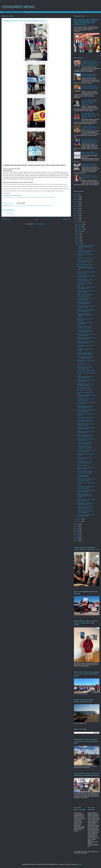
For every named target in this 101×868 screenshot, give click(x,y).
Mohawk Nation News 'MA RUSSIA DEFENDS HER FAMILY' (84, 496)
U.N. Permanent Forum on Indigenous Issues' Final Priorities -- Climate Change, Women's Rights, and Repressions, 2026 (87, 22)
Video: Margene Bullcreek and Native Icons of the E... (85, 504)
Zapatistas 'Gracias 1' (83, 465)
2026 (77, 195)
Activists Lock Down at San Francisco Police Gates (84, 327)
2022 (77, 204)
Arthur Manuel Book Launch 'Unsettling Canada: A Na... (85, 331)
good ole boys (11, 206)
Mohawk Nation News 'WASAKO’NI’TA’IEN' (83, 476)
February (80, 519)
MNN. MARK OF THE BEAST (85, 390)
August (79, 232)
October (80, 227)
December (80, 222)
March (79, 243)
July (79, 234)
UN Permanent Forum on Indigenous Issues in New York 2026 (90, 177)
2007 (77, 541)
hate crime (18, 206)
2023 (77, 202)
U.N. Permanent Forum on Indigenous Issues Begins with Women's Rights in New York (90, 141)
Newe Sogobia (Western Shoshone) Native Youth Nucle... (84, 315)
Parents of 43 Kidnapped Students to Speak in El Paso (86, 396)
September (80, 229)
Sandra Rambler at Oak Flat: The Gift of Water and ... (86, 288)
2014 (77, 524)
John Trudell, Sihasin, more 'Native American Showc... (85, 447)
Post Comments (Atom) (40, 224)
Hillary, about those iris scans (85, 264)
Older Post (66, 219)
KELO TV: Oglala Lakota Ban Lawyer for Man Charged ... (85, 472)
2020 (77, 209)
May (79, 239)
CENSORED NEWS (18, 7)
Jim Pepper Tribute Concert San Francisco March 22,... (85, 451)
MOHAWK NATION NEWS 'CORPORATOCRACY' (84, 303)
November (80, 225)
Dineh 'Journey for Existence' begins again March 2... (85, 367)
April (79, 241)
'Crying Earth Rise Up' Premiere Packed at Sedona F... (85, 512)
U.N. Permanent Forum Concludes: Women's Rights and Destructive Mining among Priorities (90, 116)
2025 (77, 197)
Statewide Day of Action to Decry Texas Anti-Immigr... (86, 307)
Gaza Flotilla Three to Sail (84, 388)
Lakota (23, 206)
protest (28, 206)
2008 (77, 538)
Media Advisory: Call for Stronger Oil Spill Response (86, 342)
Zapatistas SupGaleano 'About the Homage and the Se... (86, 339)
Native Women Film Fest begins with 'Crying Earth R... (85, 311)
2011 (77, 531)
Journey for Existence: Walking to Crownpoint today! (86, 335)
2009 (77, 536)
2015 (77, 220)
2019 (77, 211)
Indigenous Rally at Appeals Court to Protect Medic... (86, 411)
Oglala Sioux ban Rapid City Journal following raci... (84, 295)
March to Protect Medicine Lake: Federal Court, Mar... (85, 515)
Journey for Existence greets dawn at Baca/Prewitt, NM (85, 354)
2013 (77, 527)
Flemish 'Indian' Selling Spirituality (86, 370)
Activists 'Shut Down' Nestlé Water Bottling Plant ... (86, 276)
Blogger (80, 864)
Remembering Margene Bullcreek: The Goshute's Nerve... (86, 491)
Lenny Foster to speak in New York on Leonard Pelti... (85, 377)
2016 (77, 218)
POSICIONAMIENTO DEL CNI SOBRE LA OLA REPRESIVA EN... (85, 268)
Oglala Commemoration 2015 (85, 393)
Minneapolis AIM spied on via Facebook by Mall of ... (85, 385)
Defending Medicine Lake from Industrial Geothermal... (85, 407)
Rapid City (33, 206)
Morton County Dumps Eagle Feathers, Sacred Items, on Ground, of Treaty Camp (89, 76)
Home (37, 219)
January (80, 521)
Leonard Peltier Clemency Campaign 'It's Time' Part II (85, 421)
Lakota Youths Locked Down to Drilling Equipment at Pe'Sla (90, 165)
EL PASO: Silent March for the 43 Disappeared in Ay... (86, 299)
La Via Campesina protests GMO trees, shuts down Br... (86, 487)
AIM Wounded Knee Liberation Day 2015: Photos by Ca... (85, 508)
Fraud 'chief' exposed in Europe (85, 418)
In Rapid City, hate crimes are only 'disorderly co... (86, 381)
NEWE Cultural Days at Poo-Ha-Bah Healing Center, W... (86, 436)
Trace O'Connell (49, 206)
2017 (77, 216)
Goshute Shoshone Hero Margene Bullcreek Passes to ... (86, 500)
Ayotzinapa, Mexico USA (84, 364)
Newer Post (7, 219)
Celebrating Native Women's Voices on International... (84, 443)
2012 (77, 529)
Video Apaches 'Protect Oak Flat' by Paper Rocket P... (86, 428)
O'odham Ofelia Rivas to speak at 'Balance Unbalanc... (86, 425)
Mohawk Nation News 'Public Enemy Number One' (85, 280)
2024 (77, 199)
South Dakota (40, 206)
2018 (77, 213)
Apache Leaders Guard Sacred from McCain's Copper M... (85, 357)
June (79, 236)
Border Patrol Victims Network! (85, 258)
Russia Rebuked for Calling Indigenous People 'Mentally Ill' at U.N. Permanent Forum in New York (90, 88)
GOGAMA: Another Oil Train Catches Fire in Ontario (84, 462)
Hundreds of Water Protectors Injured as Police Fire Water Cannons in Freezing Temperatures (89, 102)
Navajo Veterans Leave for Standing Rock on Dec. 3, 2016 (90, 153)
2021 (77, 206)
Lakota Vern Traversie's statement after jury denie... (86, 273)
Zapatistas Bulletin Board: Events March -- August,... (86, 468)
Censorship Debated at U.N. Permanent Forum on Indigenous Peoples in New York (90, 128)
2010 (77, 534)
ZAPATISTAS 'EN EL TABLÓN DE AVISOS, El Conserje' (86, 480)
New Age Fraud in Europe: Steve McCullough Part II (86, 399)
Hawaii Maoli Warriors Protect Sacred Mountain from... (85, 251)
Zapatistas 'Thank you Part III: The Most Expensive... (86, 432)
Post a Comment (10, 213)
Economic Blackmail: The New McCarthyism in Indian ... (85, 261)
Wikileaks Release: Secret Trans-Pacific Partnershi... (86, 292)
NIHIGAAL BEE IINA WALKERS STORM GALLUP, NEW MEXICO (85, 247)
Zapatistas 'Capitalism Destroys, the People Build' (85, 440)
